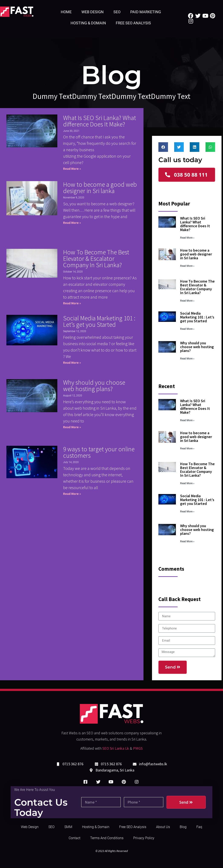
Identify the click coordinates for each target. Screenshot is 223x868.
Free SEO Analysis (133, 23)
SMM (68, 827)
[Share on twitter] (179, 147)
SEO (117, 12)
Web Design (93, 12)
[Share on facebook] (163, 147)
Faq (199, 827)
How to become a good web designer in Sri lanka (100, 188)
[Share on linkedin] (195, 147)
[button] (187, 175)
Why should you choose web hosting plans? (94, 386)
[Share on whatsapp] (210, 147)
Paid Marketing (146, 12)
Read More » (72, 169)
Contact (75, 838)
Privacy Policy (144, 838)
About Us (163, 827)
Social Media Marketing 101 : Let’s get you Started (99, 321)
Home (66, 12)
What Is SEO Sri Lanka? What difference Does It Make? (100, 121)
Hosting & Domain (88, 23)
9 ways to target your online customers (99, 452)
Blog (183, 827)
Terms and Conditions (107, 838)
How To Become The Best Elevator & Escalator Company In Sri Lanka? (96, 258)
